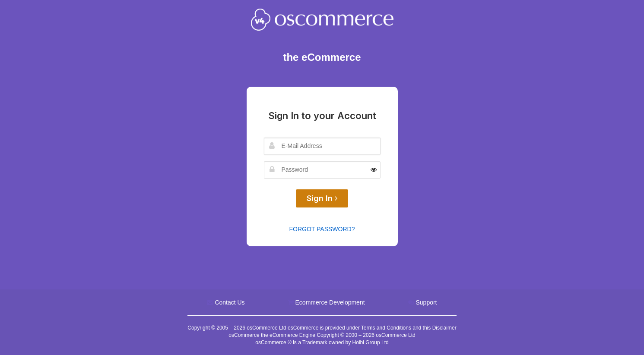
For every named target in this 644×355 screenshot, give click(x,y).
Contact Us (230, 302)
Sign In (322, 198)
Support (426, 302)
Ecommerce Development (330, 302)
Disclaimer (444, 328)
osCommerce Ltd (267, 328)
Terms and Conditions (386, 328)
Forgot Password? (322, 229)
